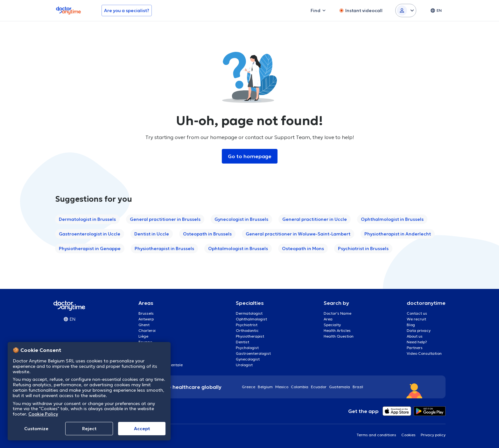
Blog (411, 325)
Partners (415, 348)
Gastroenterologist (253, 353)
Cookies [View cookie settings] (408, 435)
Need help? (417, 342)
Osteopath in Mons (303, 248)
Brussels (146, 313)
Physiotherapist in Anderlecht (398, 234)
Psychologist (247, 348)
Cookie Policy (43, 414)
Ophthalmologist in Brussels (392, 219)
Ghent (144, 325)
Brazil (358, 387)
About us (415, 336)
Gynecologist (248, 359)
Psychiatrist (247, 325)
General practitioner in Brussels (165, 219)
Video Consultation (424, 353)
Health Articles (337, 330)
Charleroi (147, 330)
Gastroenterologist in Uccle (90, 234)
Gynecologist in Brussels (241, 219)
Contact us (417, 313)
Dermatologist (249, 313)
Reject (89, 429)
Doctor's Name (337, 313)
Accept (142, 429)
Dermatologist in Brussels (87, 219)
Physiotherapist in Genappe (90, 248)
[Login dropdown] (406, 10)
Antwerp (146, 319)
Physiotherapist (250, 336)
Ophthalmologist (251, 319)
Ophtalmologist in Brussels (238, 248)
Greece (249, 387)
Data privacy (419, 330)
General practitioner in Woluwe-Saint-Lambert (298, 234)
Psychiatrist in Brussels (363, 248)
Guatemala (340, 387)
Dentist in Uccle (152, 234)
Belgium (265, 387)
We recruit (416, 319)
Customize (36, 429)
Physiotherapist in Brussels (164, 248)
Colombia (300, 387)
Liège (143, 336)
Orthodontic (247, 330)
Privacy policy (433, 435)
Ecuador (319, 387)
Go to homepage (250, 156)
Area (328, 319)
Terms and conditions (376, 435)
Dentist (242, 342)
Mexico (282, 387)
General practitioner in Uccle (315, 219)
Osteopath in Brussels (207, 234)
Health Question (339, 336)
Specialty (332, 325)
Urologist (244, 365)
